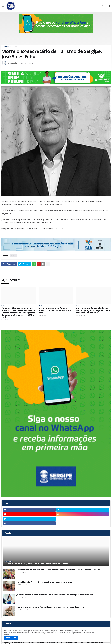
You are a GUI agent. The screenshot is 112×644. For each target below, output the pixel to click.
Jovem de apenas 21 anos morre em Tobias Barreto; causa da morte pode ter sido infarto (55, 595)
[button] (3, 6)
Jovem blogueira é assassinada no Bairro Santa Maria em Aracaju (44, 582)
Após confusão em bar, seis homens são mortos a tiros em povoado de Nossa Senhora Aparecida (58, 570)
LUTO (15, 46)
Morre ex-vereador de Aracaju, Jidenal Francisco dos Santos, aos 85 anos (55, 310)
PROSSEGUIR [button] (11, 638)
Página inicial (6, 46)
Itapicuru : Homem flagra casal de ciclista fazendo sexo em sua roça (37, 563)
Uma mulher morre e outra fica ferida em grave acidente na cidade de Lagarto (50, 607)
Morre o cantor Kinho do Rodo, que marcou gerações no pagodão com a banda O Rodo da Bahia (93, 310)
